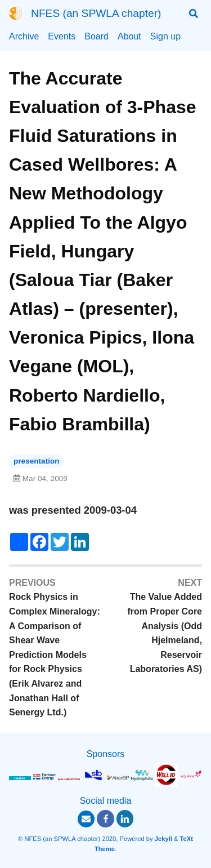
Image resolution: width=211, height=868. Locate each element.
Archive (24, 36)
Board (96, 36)
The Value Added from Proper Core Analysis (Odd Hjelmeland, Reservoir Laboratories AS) (165, 633)
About (129, 36)
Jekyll (163, 839)
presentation (37, 461)
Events (62, 36)
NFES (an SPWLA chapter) (96, 13)
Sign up (165, 36)
